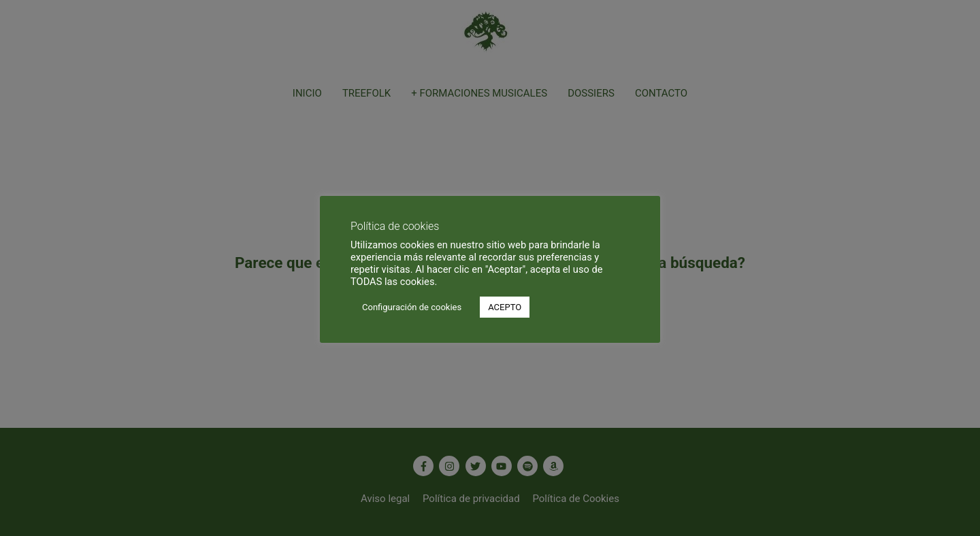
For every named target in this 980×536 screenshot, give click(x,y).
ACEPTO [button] (505, 307)
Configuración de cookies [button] (412, 307)
